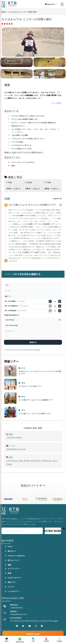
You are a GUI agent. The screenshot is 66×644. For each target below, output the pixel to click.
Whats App (20, 640)
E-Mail (46, 640)
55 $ (22, 368)
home (4, 12)
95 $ (22, 410)
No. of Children (17, 306)
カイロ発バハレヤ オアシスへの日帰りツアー (32, 205)
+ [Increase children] (60, 306)
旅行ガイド (11, 551)
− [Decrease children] (50, 306)
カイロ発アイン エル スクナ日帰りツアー (35, 413)
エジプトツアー (12, 569)
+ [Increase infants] (60, 311)
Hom (7, 640)
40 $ (22, 383)
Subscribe (53, 531)
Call (33, 640)
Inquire (59, 640)
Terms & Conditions (15, 556)
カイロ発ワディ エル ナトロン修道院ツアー (36, 400)
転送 (8, 573)
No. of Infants (16, 310)
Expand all (57, 198)
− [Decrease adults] (50, 301)
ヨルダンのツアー (13, 578)
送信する (33, 342)
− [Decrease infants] (50, 311)
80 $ (22, 397)
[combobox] (7, 296)
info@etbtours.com (19, 614)
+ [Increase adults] (60, 301)
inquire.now (33, 634)
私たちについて (12, 560)
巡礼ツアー (11, 582)
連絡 (8, 565)
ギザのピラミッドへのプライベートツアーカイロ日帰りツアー (40, 373)
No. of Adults (15, 301)
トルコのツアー (12, 591)
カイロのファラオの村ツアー (30, 386)
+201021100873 (16, 608)
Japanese (50, 4)
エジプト (10, 587)
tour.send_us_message (31, 350)
